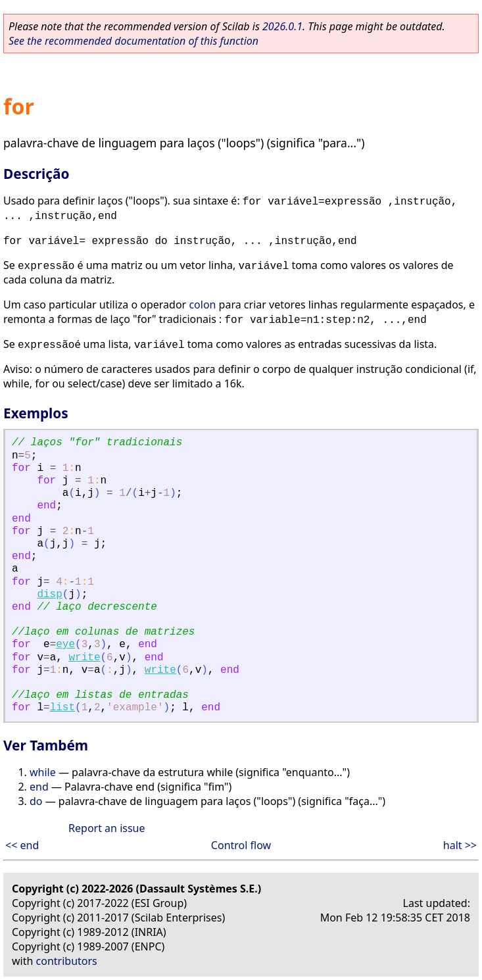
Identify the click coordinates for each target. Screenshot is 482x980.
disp (49, 595)
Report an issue (107, 828)
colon (202, 305)
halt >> (460, 845)
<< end (22, 845)
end (39, 787)
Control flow (241, 845)
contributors (67, 961)
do (36, 801)
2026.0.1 (282, 26)
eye (65, 645)
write (84, 658)
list (62, 708)
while (43, 772)
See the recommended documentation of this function (133, 41)
